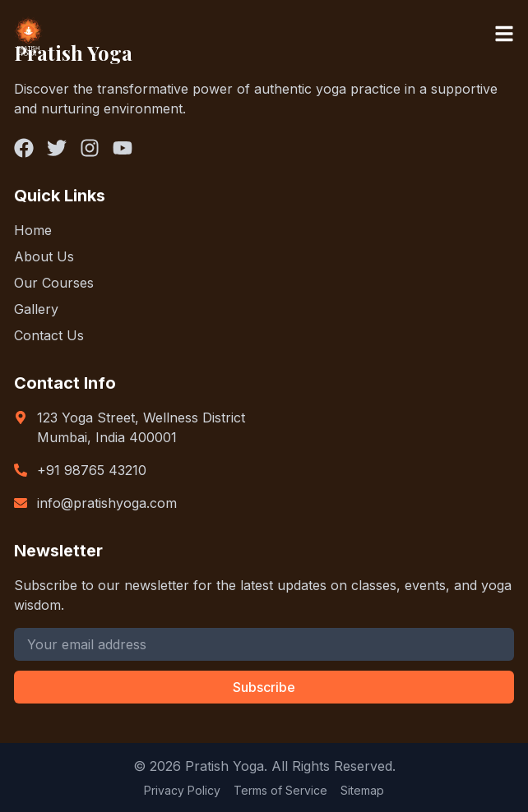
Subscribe (264, 687)
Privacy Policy (182, 790)
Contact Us (49, 335)
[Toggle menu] (504, 34)
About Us (44, 256)
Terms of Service (280, 790)
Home (33, 230)
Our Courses (54, 283)
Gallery (36, 309)
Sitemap (362, 790)
